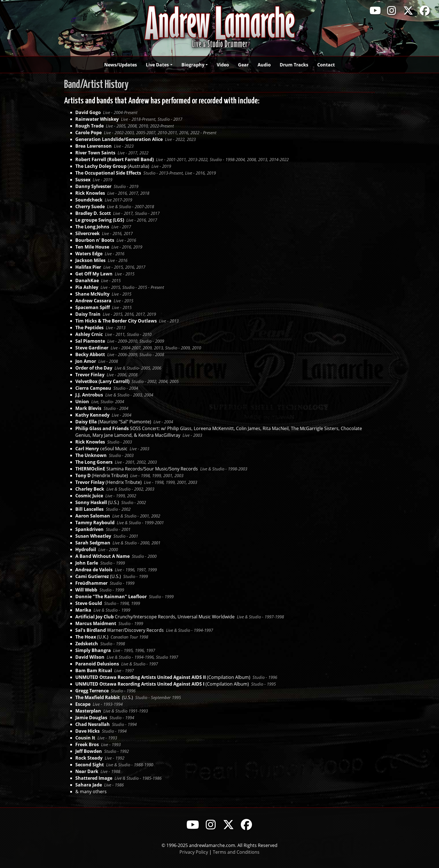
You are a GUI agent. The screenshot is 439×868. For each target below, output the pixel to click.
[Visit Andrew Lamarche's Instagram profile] (392, 10)
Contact (326, 65)
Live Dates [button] (157, 65)
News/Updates (121, 65)
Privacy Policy (194, 852)
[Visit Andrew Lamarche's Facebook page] (425, 10)
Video (223, 65)
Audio (264, 65)
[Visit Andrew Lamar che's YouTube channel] (193, 825)
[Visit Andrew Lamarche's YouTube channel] (375, 10)
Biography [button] (193, 65)
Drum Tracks (294, 65)
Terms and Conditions (236, 852)
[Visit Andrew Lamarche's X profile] (408, 10)
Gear (243, 65)
